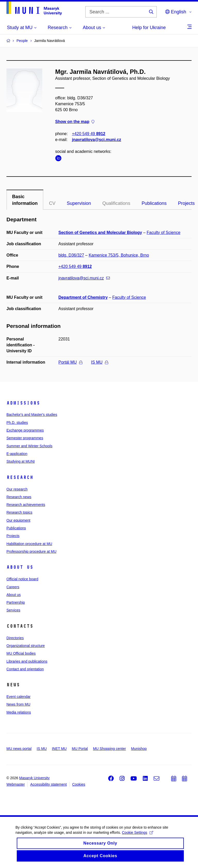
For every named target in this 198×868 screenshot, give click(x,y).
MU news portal (19, 749)
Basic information (25, 200)
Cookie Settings (138, 836)
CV (52, 203)
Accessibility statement (48, 784)
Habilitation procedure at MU (29, 544)
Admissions (23, 403)
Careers (13, 587)
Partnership (16, 602)
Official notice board (22, 579)
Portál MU (70, 362)
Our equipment (18, 520)
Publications (154, 203)
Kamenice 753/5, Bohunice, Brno (119, 255)
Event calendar (18, 697)
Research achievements (26, 505)
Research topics (19, 512)
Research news (19, 497)
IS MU (99, 362)
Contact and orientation (25, 669)
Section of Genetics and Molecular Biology (100, 233)
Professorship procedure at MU (31, 551)
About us (20, 567)
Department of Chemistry (83, 297)
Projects (13, 536)
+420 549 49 (89, 134)
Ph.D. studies (17, 423)
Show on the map (75, 122)
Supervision (79, 203)
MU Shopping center (110, 749)
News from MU (18, 704)
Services (13, 610)
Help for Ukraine (149, 28)
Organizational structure (26, 646)
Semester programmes (25, 438)
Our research (17, 489)
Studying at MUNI (21, 461)
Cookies (79, 784)
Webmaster (16, 784)
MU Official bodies (21, 653)
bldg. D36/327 (71, 255)
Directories (15, 638)
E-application (17, 454)
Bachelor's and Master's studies (32, 415)
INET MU (59, 749)
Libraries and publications (27, 661)
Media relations (19, 712)
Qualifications (116, 203)
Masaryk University (34, 778)
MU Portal (80, 749)
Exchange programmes (25, 430)
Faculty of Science (164, 233)
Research (20, 477)
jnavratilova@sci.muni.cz (97, 140)
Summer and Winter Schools (29, 446)
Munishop (139, 749)
